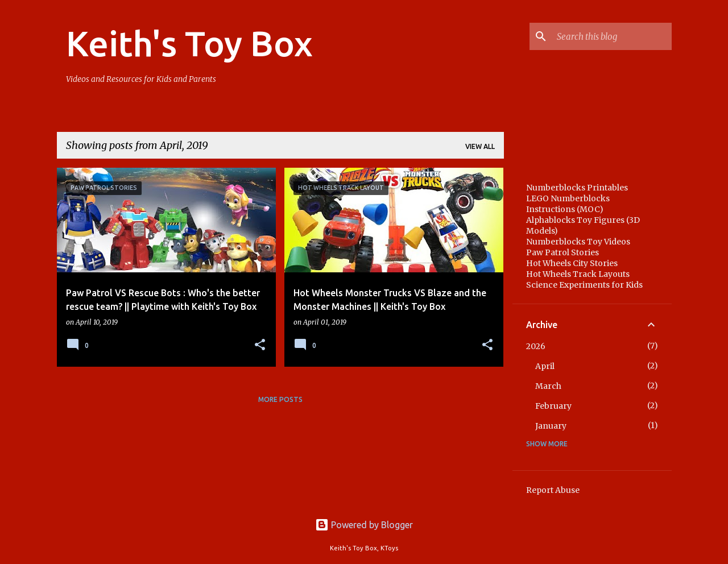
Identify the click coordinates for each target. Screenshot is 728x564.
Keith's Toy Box (189, 43)
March (548, 386)
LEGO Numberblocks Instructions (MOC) (568, 204)
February (553, 406)
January (551, 426)
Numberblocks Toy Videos (578, 242)
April (545, 366)
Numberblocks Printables (577, 188)
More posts (280, 399)
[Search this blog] (612, 36)
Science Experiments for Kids (584, 285)
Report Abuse (553, 490)
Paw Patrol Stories (562, 252)
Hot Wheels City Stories (572, 263)
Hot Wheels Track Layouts (578, 274)
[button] (260, 345)
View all (480, 146)
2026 (536, 346)
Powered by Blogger (364, 525)
